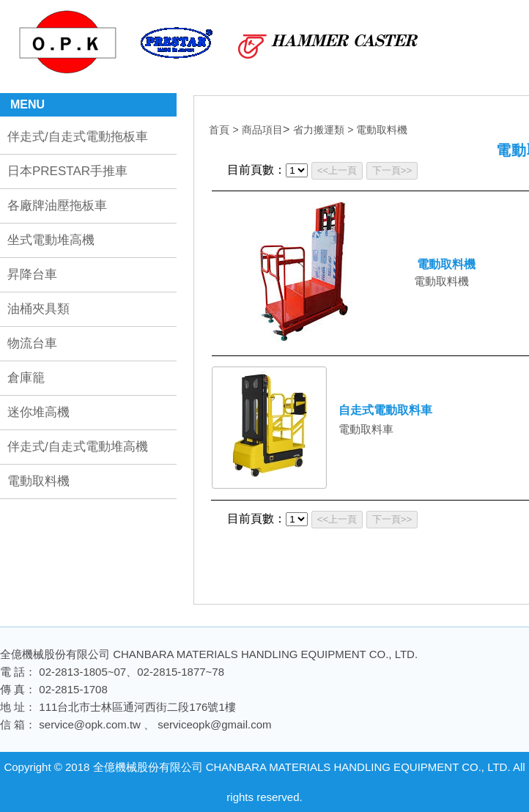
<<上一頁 (337, 170)
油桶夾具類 (38, 309)
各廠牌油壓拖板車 (57, 206)
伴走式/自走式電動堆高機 (78, 447)
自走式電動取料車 (385, 410)
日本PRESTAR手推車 (67, 171)
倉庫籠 (26, 378)
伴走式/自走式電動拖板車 (78, 137)
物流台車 (32, 343)
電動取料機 (38, 481)
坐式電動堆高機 (51, 240)
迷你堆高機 (38, 412)
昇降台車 (32, 274)
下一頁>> (392, 170)
